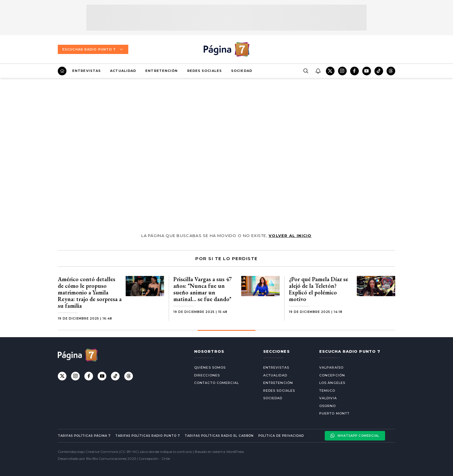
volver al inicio (290, 236)
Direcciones (207, 375)
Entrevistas (87, 71)
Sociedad (242, 71)
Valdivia (328, 398)
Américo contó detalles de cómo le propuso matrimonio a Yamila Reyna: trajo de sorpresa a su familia (90, 292)
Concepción (332, 375)
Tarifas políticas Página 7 (84, 436)
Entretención (161, 71)
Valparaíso (331, 367)
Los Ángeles (332, 383)
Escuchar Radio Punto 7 (93, 49)
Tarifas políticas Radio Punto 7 (148, 436)
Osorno (328, 406)
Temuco (327, 391)
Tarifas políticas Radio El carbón (219, 436)
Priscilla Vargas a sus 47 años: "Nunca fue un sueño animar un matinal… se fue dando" (203, 289)
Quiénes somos (210, 367)
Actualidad (123, 71)
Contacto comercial (217, 383)
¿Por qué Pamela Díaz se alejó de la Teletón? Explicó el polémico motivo (319, 289)
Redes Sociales (205, 71)
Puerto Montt (334, 413)
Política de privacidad (281, 436)
